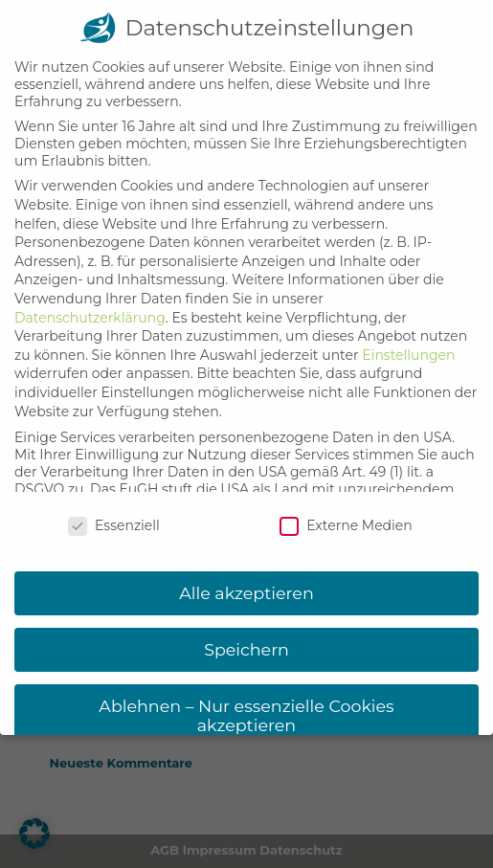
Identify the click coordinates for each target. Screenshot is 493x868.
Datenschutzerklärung (90, 302)
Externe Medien (346, 511)
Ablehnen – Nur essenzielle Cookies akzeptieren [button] (246, 700)
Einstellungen (408, 340)
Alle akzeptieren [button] (246, 578)
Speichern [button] (246, 634)
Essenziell (114, 511)
